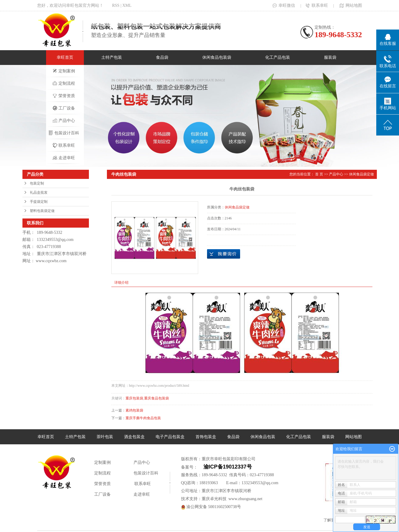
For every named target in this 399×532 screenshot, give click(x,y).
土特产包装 (112, 57)
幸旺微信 (284, 5)
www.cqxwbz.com (51, 261)
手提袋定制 (39, 202)
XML (127, 5)
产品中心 (64, 120)
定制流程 (64, 83)
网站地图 (350, 5)
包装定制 (37, 183)
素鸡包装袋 (134, 410)
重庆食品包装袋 (157, 398)
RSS (116, 5)
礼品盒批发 (39, 192)
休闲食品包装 (263, 437)
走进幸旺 (64, 158)
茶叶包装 (105, 437)
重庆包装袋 (134, 398)
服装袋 (330, 57)
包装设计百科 (64, 133)
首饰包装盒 (206, 437)
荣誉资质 (64, 96)
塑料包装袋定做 (42, 211)
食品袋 (162, 57)
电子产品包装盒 (170, 437)
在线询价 (224, 254)
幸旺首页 (65, 57)
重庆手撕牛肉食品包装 (143, 418)
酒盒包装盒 (134, 437)
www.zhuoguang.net (246, 499)
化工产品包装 (278, 57)
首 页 (319, 174)
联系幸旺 (317, 5)
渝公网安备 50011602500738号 (211, 507)
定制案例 (64, 71)
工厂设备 (64, 108)
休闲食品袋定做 (361, 174)
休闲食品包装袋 (217, 57)
